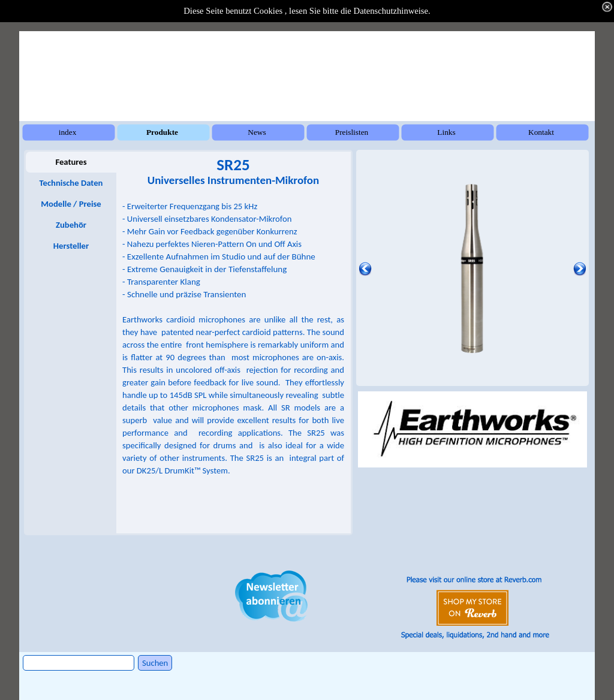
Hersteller (71, 246)
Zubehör (71, 225)
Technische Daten (71, 183)
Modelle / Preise (71, 204)
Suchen (155, 663)
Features (71, 162)
